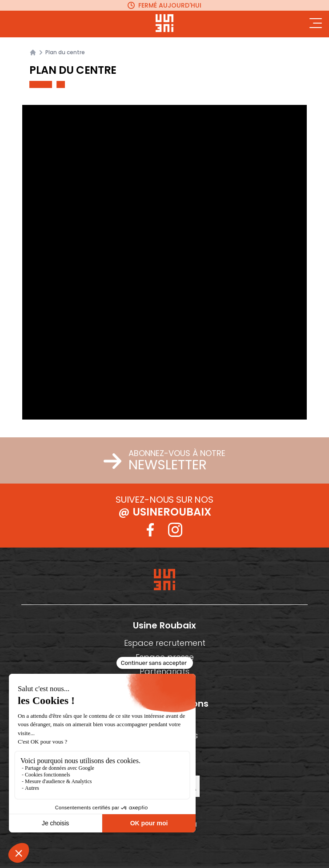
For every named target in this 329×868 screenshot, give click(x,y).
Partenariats (164, 671)
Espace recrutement (165, 643)
